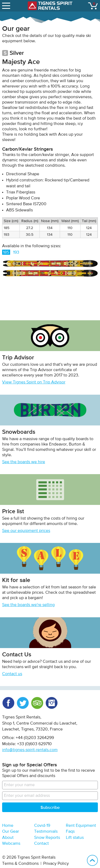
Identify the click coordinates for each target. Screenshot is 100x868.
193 (16, 253)
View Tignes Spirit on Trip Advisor (34, 382)
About (8, 838)
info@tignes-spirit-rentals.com (30, 750)
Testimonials (46, 832)
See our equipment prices (26, 531)
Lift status (75, 838)
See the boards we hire (24, 462)
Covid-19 (42, 826)
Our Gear (11, 832)
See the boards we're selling (28, 605)
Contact (41, 844)
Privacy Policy (56, 864)
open (7, 5)
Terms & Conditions (20, 864)
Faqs (70, 832)
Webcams (11, 844)
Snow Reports (47, 838)
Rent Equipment (81, 826)
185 (6, 253)
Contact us (12, 674)
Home (8, 826)
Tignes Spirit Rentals (50, 6)
